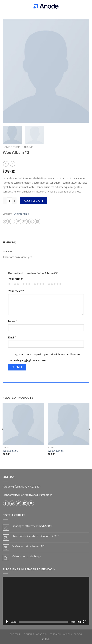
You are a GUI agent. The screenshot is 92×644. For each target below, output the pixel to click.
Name (12, 321)
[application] (46, 601)
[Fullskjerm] (85, 622)
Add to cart (34, 201)
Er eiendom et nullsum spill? (28, 546)
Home (6, 147)
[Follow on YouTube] (31, 503)
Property (16, 634)
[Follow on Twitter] (18, 503)
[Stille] (79, 622)
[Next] (90, 436)
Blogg (78, 634)
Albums (28, 147)
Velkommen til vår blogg (26, 556)
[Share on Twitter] (18, 221)
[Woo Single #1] (23, 424)
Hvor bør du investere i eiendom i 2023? (36, 536)
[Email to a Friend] (25, 221)
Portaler (55, 634)
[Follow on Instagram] (12, 503)
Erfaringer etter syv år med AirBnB (33, 526)
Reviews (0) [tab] (9, 242)
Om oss (67, 634)
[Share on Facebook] (12, 221)
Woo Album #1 (56, 451)
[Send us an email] (25, 503)
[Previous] (2, 436)
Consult (29, 634)
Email (12, 337)
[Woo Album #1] (69, 424)
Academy (42, 634)
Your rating (16, 279)
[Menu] (5, 6)
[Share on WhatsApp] (6, 221)
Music (17, 147)
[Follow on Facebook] (6, 503)
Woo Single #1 (10, 451)
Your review (16, 291)
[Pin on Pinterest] (31, 221)
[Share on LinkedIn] (37, 221)
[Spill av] (7, 622)
